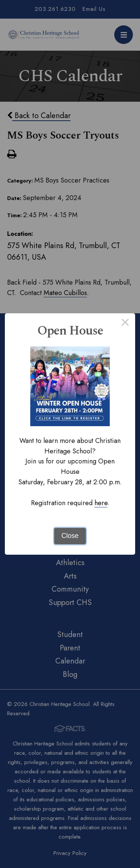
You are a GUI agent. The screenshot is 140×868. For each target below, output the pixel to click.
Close (70, 536)
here (101, 503)
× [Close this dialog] (125, 323)
